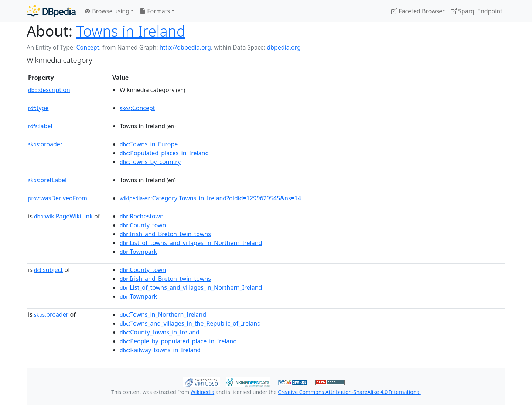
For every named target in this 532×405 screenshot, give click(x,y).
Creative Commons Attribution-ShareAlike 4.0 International (349, 392)
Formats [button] (155, 11)
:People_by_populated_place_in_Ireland (178, 341)
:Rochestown (142, 216)
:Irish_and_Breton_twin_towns (165, 234)
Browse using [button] (107, 11)
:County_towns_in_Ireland (160, 332)
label (40, 126)
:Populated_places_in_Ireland (164, 153)
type (38, 108)
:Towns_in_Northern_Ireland (163, 314)
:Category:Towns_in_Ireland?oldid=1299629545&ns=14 (210, 198)
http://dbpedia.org (185, 47)
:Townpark (138, 252)
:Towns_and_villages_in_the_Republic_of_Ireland (190, 323)
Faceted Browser (418, 11)
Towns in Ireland (131, 31)
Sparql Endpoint (477, 11)
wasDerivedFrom (58, 198)
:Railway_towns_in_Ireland (160, 350)
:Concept (137, 108)
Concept (88, 47)
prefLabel (47, 180)
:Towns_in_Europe (149, 144)
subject (48, 270)
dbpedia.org (284, 47)
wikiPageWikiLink (63, 216)
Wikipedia (202, 392)
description (49, 90)
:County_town (143, 225)
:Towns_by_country (150, 162)
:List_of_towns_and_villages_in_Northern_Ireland (191, 243)
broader (45, 144)
